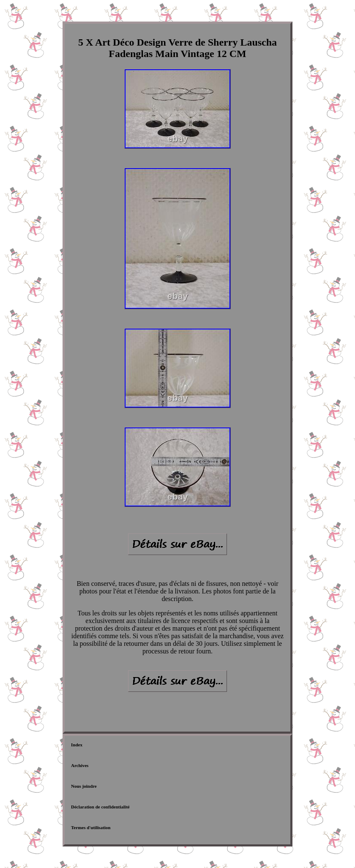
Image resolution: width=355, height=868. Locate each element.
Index (77, 745)
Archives (80, 765)
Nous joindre (84, 786)
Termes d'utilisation (91, 827)
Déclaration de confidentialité (100, 807)
